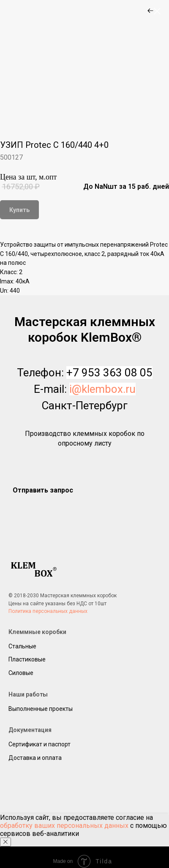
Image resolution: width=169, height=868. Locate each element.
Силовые (21, 673)
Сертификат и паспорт (40, 744)
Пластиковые (27, 659)
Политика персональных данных (48, 611)
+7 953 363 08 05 (109, 373)
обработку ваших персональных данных (64, 826)
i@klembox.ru (102, 389)
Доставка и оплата (35, 758)
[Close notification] (5, 842)
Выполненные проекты (41, 709)
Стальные (22, 646)
